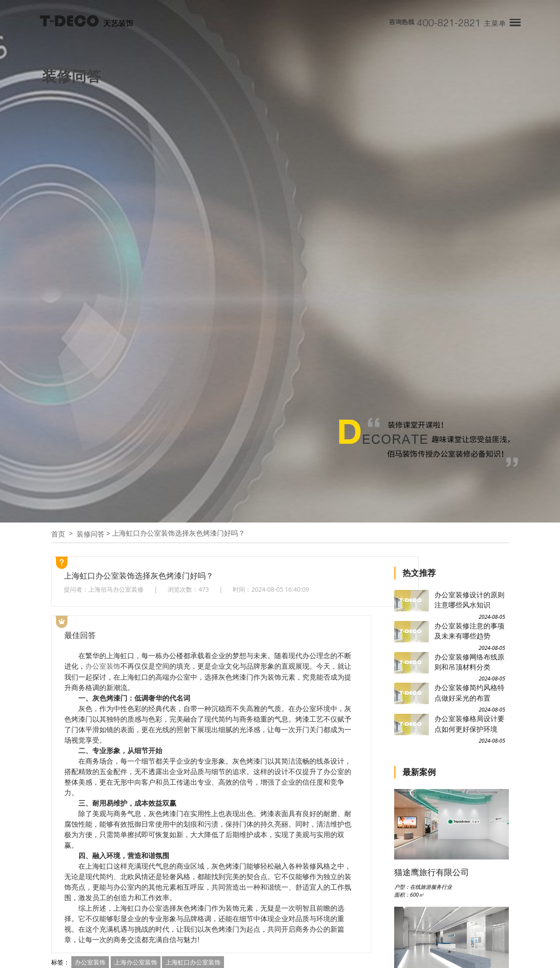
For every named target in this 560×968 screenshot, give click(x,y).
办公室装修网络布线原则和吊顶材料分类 (469, 662)
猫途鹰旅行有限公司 (432, 872)
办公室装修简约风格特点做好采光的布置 (469, 693)
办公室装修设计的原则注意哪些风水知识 (469, 600)
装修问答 (91, 534)
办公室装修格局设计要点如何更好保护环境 (469, 724)
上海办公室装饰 (136, 962)
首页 (58, 534)
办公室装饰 (103, 666)
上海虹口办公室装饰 (193, 962)
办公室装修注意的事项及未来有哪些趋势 (469, 631)
